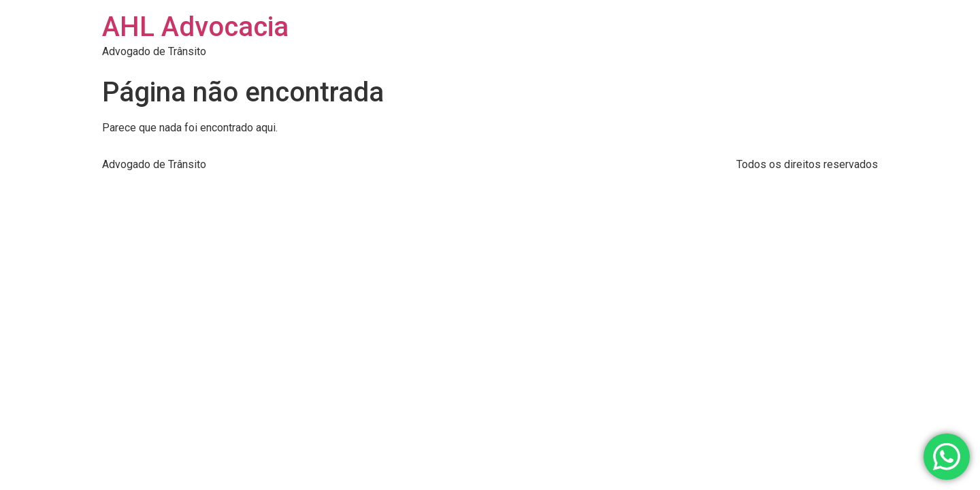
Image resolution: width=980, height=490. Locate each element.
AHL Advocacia (195, 27)
